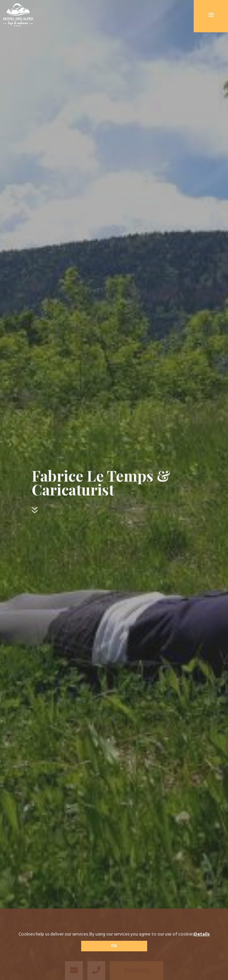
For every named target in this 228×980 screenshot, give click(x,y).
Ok (114, 946)
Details (202, 935)
